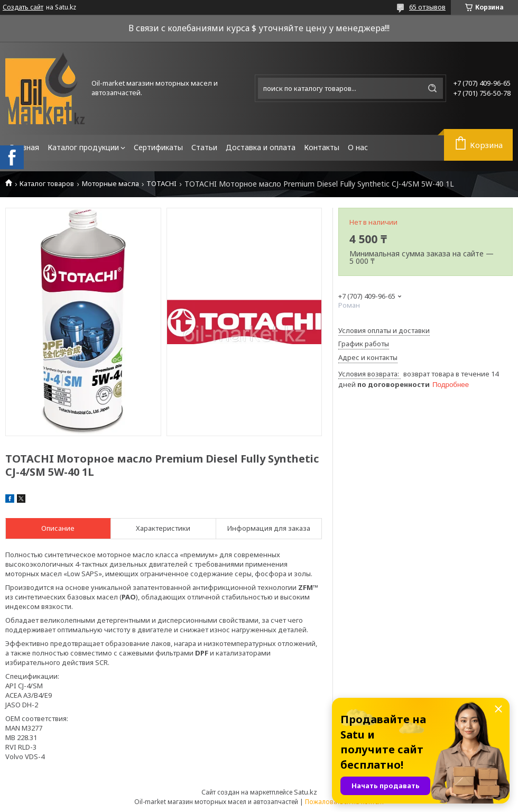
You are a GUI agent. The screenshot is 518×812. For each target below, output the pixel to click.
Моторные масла (110, 184)
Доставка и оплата (261, 147)
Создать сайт (23, 7)
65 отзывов (427, 7)
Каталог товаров (47, 184)
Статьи (204, 147)
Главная (24, 147)
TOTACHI (161, 184)
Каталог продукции (83, 147)
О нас (358, 147)
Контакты (322, 147)
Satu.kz (306, 792)
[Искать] (432, 88)
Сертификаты (158, 147)
